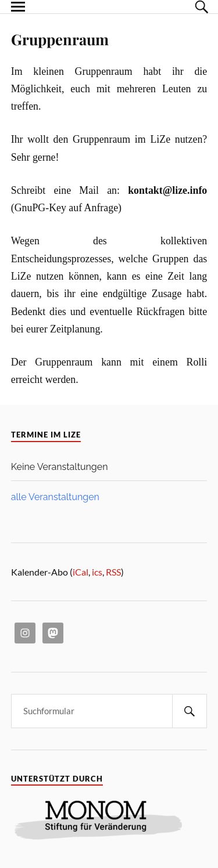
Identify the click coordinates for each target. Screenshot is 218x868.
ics (97, 572)
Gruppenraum (60, 39)
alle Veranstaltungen (55, 497)
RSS (113, 572)
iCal (81, 572)
